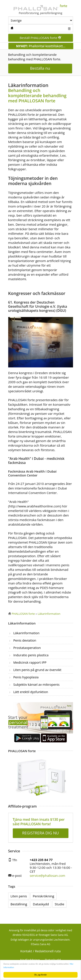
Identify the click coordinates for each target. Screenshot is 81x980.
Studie (59, 904)
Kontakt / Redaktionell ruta (40, 951)
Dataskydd (41, 904)
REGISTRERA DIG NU (41, 833)
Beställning (19, 904)
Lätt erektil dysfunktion (31, 692)
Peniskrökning (44, 896)
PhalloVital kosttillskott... (41, 46)
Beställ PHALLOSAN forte (40, 38)
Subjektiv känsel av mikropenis (37, 684)
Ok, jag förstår (41, 975)
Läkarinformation (26, 633)
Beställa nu (40, 68)
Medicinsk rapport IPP (30, 662)
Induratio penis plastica (31, 655)
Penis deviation (25, 640)
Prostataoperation (27, 648)
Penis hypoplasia (26, 677)
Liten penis (19, 896)
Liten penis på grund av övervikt (37, 670)
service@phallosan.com (48, 875)
